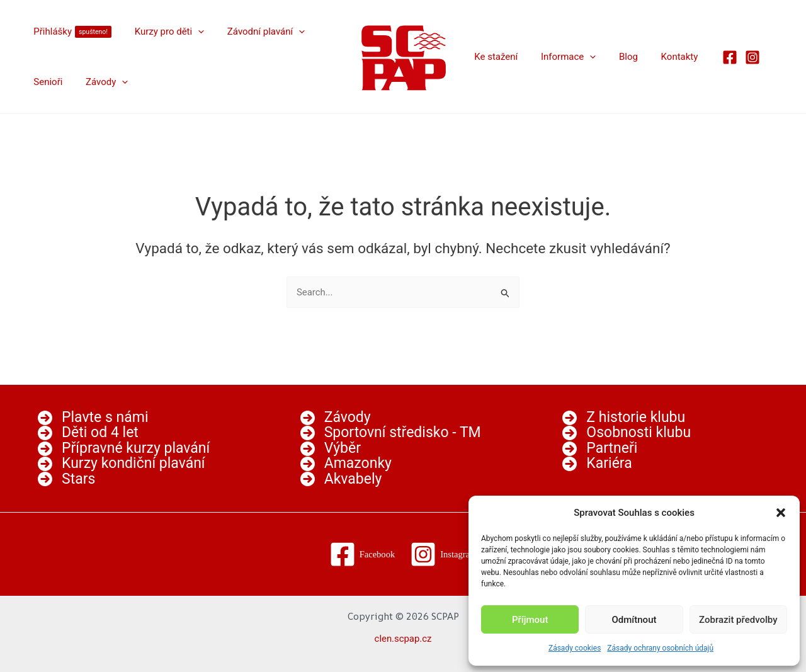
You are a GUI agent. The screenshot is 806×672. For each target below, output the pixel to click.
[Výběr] (331, 448)
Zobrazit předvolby (738, 620)
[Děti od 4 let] (88, 432)
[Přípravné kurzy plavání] (124, 448)
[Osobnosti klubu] (627, 432)
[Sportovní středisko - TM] (391, 432)
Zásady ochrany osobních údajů (660, 648)
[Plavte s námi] (93, 417)
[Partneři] (600, 448)
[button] (781, 513)
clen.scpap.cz (403, 639)
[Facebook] (713, 57)
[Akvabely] (341, 480)
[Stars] (66, 480)
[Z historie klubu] (624, 417)
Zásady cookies (575, 648)
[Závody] (336, 417)
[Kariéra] (597, 464)
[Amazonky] (346, 464)
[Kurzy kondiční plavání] (122, 464)
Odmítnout (634, 620)
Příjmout (530, 620)
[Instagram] (735, 57)
